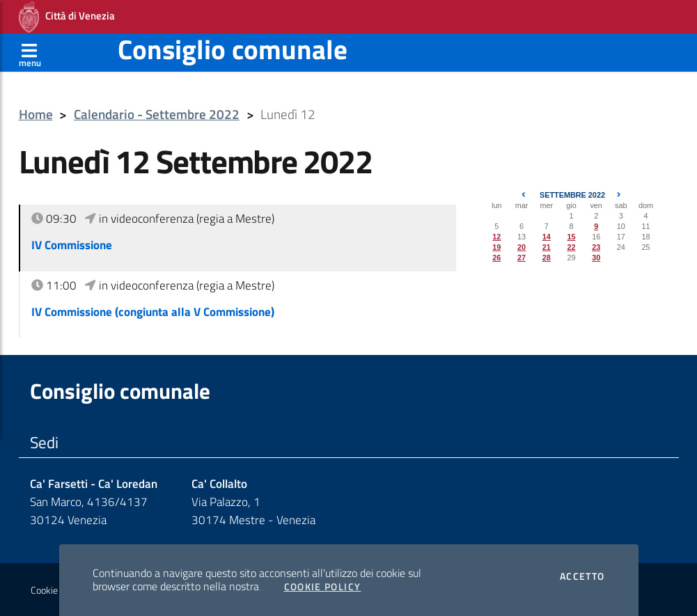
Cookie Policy (323, 587)
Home (36, 114)
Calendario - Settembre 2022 (157, 114)
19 (496, 247)
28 (547, 258)
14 (547, 237)
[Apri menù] (30, 52)
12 (496, 237)
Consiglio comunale (233, 49)
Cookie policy (57, 590)
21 (547, 247)
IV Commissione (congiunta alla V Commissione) (153, 312)
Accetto (582, 576)
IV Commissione (72, 245)
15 (571, 237)
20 (522, 247)
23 (596, 247)
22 (571, 247)
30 (596, 258)
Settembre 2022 (572, 195)
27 (522, 258)
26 (496, 258)
